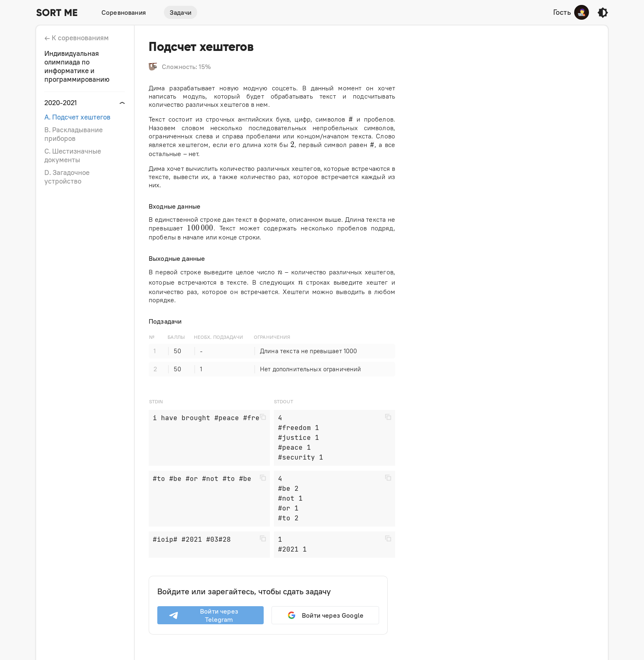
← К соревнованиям (77, 38)
